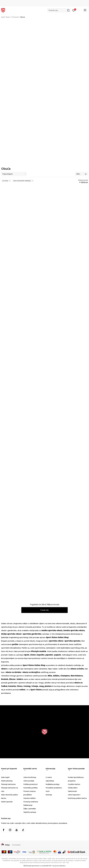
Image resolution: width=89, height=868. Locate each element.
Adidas (56, 676)
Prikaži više (45, 610)
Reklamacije (28, 805)
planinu (48, 686)
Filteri (81, 174)
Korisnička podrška (30, 788)
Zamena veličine (29, 798)
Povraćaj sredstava (31, 802)
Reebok (5, 679)
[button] (59, 10)
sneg (41, 686)
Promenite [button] (16, 845)
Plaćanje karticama (8, 784)
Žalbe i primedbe (30, 809)
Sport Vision (6, 17)
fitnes (20, 686)
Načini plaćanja (7, 781)
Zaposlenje (50, 781)
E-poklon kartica (74, 784)
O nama (49, 777)
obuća (4, 669)
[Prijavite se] (74, 10)
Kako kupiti (5, 777)
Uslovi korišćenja (30, 777)
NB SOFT (49, 866)
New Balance (77, 676)
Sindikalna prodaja (52, 784)
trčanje (35, 686)
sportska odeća (56, 641)
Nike (50, 676)
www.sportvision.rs (35, 866)
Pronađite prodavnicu (54, 788)
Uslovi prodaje (29, 781)
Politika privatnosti (30, 784)
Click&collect (73, 788)
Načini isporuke (7, 802)
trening (27, 686)
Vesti (48, 791)
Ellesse (12, 679)
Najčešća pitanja (30, 812)
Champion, (65, 676)
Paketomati (72, 791)
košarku (12, 686)
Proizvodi (15, 17)
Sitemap (49, 795)
